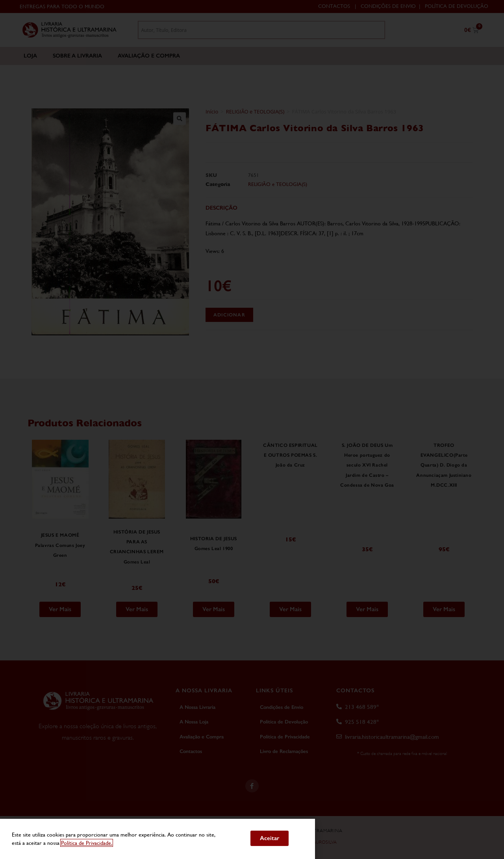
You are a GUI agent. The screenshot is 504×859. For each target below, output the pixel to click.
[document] (252, 429)
